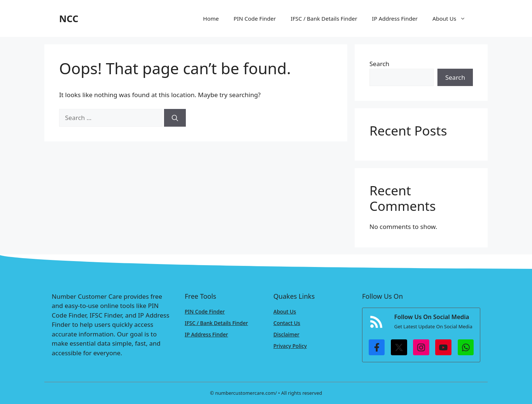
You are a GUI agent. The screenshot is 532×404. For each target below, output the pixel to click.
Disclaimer (286, 334)
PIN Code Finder (255, 18)
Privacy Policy (290, 346)
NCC (69, 18)
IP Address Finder (395, 18)
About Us (453, 18)
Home (211, 18)
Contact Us (287, 323)
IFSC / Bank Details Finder (324, 18)
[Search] (175, 118)
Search (379, 64)
